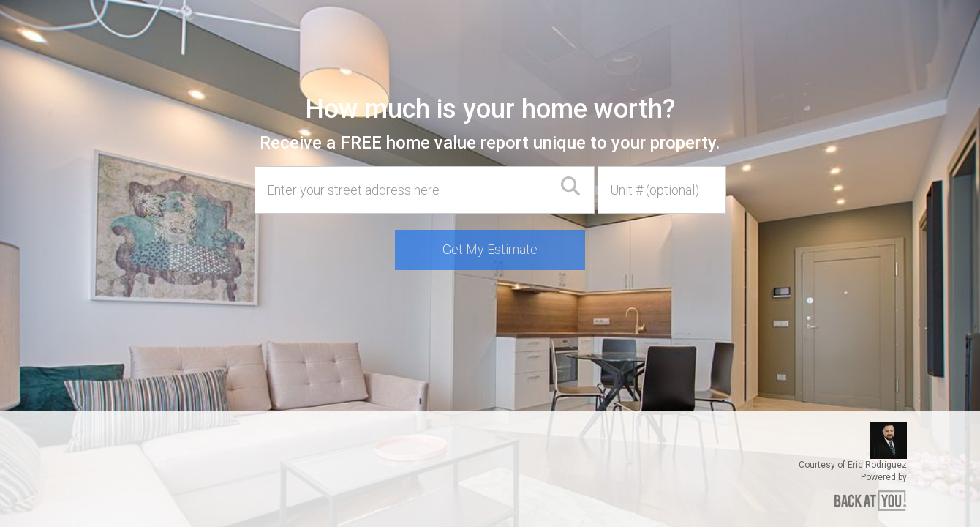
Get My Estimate (490, 249)
